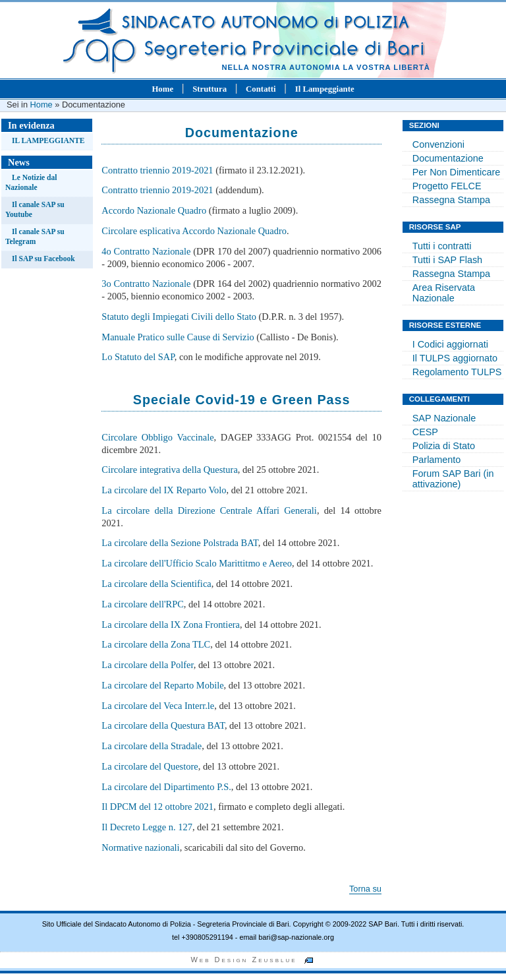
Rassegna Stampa (451, 200)
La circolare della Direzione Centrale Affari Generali (209, 510)
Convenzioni (438, 144)
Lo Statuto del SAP (138, 357)
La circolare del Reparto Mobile (162, 685)
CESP (425, 432)
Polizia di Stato (444, 446)
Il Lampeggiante (325, 89)
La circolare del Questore (150, 766)
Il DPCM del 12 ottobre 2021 (157, 807)
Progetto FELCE (447, 186)
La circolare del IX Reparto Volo (164, 490)
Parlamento (437, 460)
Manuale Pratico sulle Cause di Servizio (178, 337)
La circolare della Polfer (147, 665)
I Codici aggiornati (450, 344)
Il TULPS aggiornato (455, 358)
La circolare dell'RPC (142, 604)
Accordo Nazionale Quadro (154, 210)
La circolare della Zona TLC (156, 644)
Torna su (365, 889)
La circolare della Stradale (152, 746)
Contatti (261, 89)
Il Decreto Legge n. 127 (147, 827)
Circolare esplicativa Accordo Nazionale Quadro (194, 231)
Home (162, 89)
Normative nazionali (140, 847)
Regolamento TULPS (457, 372)
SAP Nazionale (444, 418)
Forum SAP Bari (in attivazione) (453, 479)
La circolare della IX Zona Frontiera (171, 625)
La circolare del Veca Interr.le (158, 706)
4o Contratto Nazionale (146, 251)
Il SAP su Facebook (43, 259)
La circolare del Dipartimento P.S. (166, 787)
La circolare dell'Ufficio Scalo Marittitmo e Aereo (197, 563)
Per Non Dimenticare (457, 172)
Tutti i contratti (442, 246)
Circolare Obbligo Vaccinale (157, 437)
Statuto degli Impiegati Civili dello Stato (179, 317)
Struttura (210, 89)
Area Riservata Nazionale (444, 293)
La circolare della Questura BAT (163, 725)
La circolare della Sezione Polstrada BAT (180, 543)
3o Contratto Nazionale (146, 284)
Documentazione (448, 158)
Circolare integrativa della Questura (169, 470)
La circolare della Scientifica (156, 584)
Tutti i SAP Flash (447, 260)
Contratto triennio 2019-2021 (157, 170)
